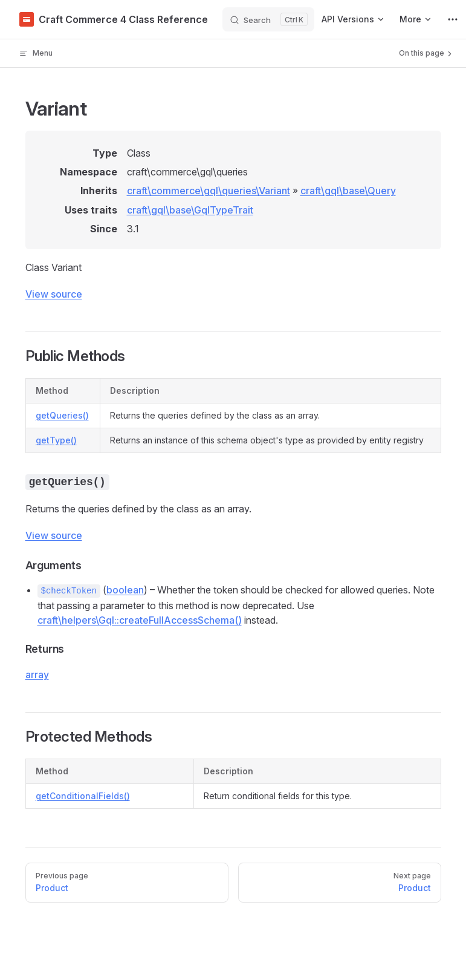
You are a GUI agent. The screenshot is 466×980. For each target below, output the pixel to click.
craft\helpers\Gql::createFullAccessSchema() (140, 620)
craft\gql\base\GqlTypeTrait (190, 210)
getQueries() (62, 415)
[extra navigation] (453, 19)
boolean (125, 590)
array (37, 675)
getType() (56, 440)
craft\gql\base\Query (348, 191)
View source (54, 294)
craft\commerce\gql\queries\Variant (209, 191)
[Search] (268, 19)
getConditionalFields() (83, 796)
